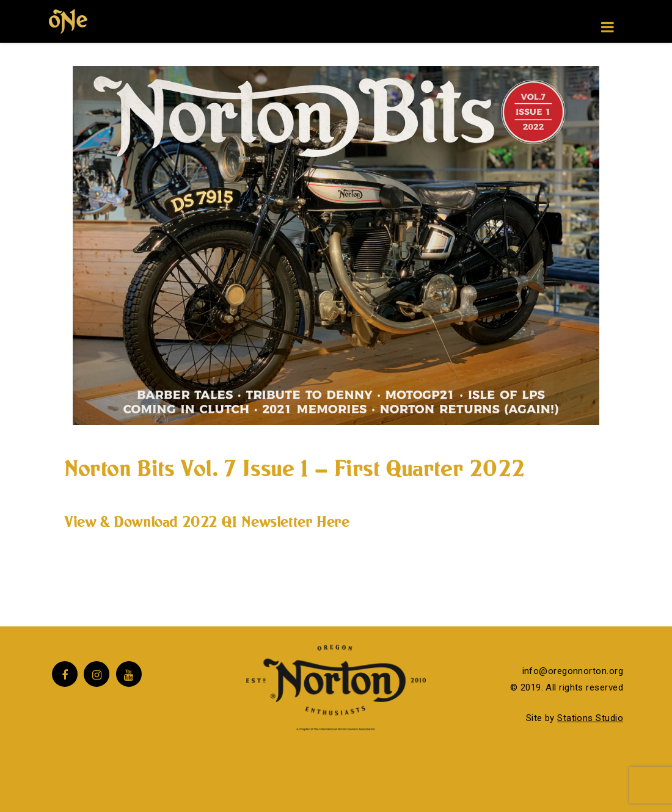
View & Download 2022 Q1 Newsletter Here (206, 521)
